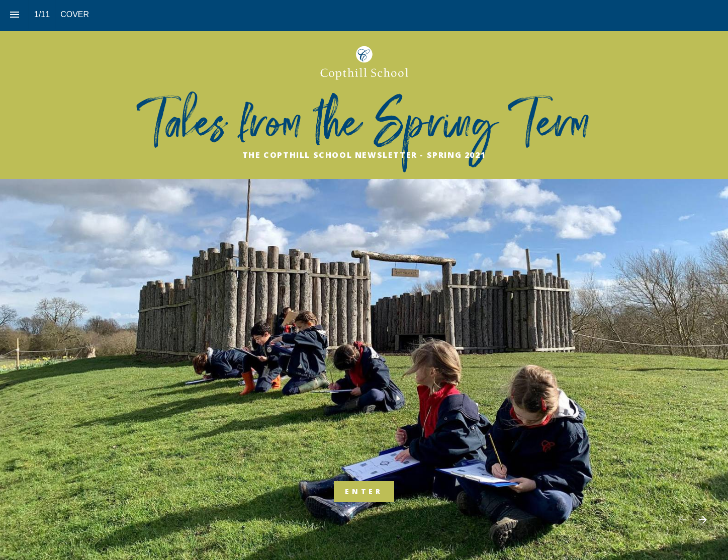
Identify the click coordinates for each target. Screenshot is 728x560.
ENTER (364, 491)
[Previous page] (682, 520)
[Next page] (703, 520)
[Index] (14, 14)
